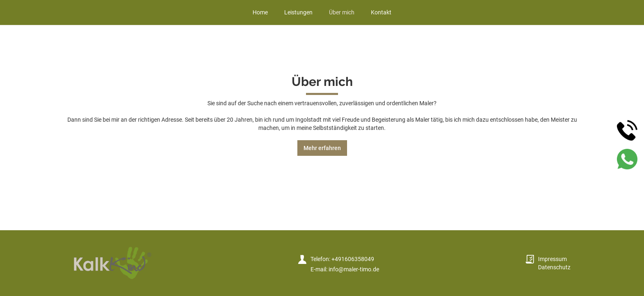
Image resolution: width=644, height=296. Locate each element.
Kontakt (381, 12)
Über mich (342, 12)
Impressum (552, 259)
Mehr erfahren (322, 148)
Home (260, 12)
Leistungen (298, 12)
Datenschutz (554, 267)
